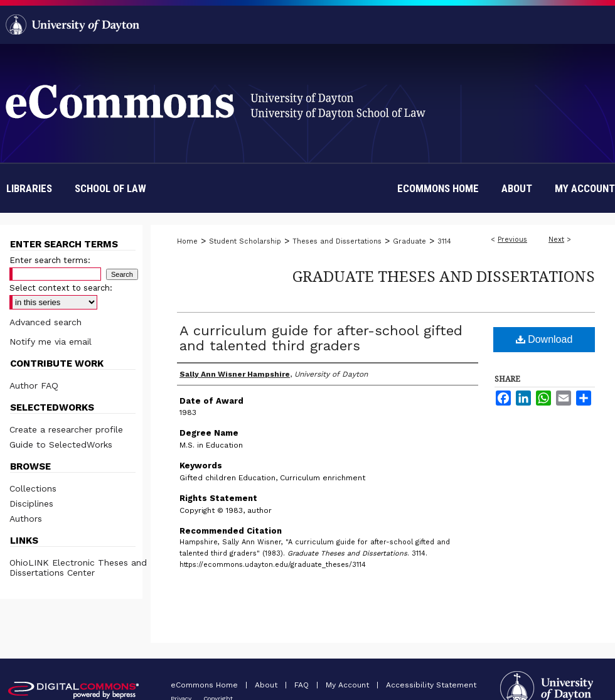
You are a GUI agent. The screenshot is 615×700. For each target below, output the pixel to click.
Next (556, 240)
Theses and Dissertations (337, 241)
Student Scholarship (245, 241)
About (267, 685)
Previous (512, 240)
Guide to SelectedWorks (61, 444)
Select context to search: (61, 288)
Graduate (409, 241)
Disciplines (31, 503)
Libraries (29, 188)
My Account (349, 685)
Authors (26, 519)
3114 (444, 241)
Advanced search (45, 322)
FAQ (303, 685)
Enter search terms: (50, 260)
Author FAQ (34, 385)
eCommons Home (206, 685)
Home (187, 241)
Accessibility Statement (431, 685)
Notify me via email (51, 342)
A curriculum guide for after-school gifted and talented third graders (321, 338)
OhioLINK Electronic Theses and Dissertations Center (78, 568)
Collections (33, 488)
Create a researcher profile (66, 429)
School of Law (110, 188)
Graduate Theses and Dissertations (444, 276)
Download (544, 339)
